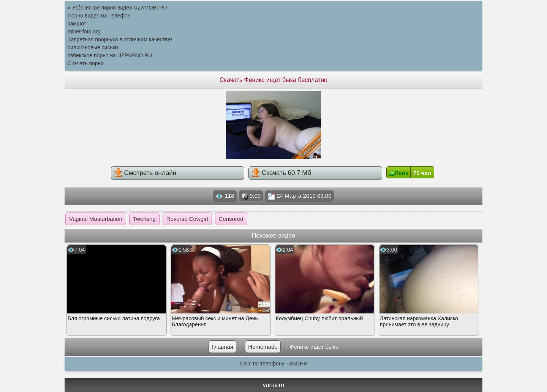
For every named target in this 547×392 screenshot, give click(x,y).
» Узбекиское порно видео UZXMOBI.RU (117, 8)
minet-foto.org (84, 31)
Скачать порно (86, 63)
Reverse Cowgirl (187, 219)
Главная (222, 347)
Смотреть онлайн (145, 173)
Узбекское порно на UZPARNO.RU (110, 55)
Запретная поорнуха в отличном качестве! (120, 39)
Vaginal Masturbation (96, 219)
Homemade (263, 347)
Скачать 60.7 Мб (281, 173)
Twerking (144, 219)
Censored (231, 219)
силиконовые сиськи (93, 47)
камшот (77, 24)
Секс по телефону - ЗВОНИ (274, 364)
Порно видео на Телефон (99, 16)
